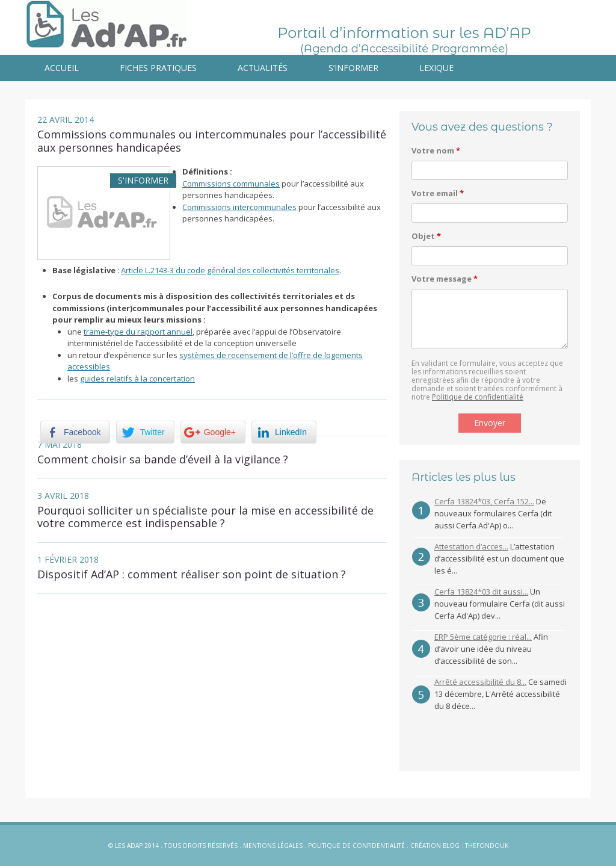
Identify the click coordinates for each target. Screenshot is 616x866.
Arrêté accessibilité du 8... (480, 682)
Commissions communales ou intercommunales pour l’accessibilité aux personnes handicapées (212, 141)
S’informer (353, 68)
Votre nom (436, 150)
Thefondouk (487, 846)
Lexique (436, 68)
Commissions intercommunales (239, 207)
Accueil (62, 68)
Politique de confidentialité (478, 397)
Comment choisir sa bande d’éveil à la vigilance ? (163, 459)
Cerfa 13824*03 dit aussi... (481, 592)
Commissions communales (231, 184)
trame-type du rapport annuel (138, 332)
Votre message (445, 279)
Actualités (263, 68)
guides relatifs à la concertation (137, 379)
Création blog (435, 846)
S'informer (143, 180)
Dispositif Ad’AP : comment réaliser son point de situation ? (192, 574)
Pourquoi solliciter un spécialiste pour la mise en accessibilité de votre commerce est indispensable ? (205, 517)
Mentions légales (273, 846)
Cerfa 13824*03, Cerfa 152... (484, 501)
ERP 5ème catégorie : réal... (483, 637)
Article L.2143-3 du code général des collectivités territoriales (230, 270)
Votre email (438, 193)
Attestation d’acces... (471, 546)
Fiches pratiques (158, 68)
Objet (426, 236)
